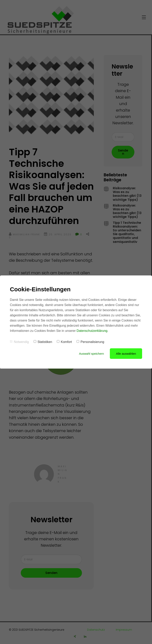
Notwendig (19, 342)
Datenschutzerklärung (92, 331)
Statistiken (43, 342)
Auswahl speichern (91, 354)
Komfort (64, 342)
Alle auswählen (126, 354)
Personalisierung (90, 342)
